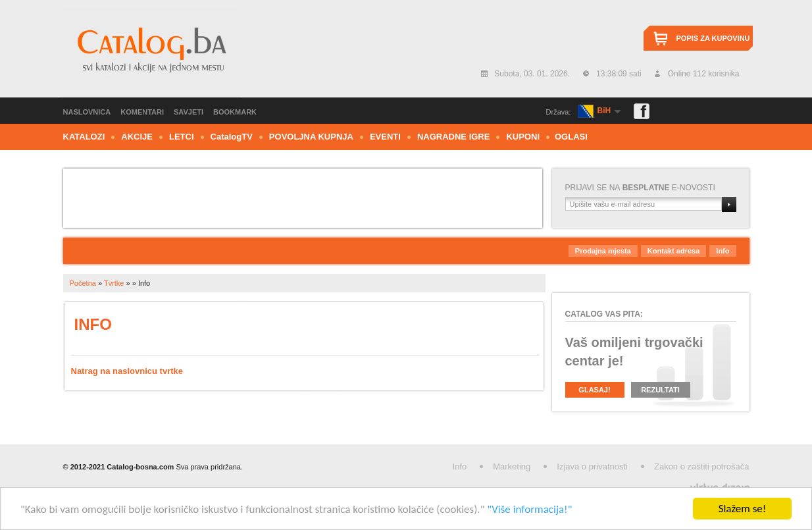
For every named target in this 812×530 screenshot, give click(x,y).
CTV (232, 137)
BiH (604, 111)
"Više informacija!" (529, 509)
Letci (182, 137)
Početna (83, 283)
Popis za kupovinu (713, 38)
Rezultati (660, 390)
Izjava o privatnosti (592, 466)
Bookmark (235, 112)
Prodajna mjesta (603, 251)
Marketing (512, 466)
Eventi (385, 137)
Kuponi (523, 137)
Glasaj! (594, 390)
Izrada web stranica (2, 485)
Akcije (137, 137)
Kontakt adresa (673, 251)
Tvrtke (114, 283)
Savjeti (189, 112)
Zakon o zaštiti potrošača (702, 466)
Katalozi (84, 137)
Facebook (642, 111)
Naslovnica (87, 112)
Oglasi (571, 137)
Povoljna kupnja (311, 137)
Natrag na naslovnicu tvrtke (127, 371)
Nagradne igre (454, 137)
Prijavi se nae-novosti (640, 188)
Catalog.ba (150, 52)
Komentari (142, 112)
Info (723, 251)
